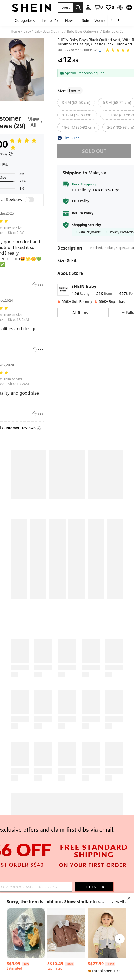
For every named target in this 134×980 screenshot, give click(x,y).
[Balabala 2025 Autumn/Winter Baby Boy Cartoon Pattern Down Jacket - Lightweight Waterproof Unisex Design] (107, 933)
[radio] (76, 103)
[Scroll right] (118, 20)
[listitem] (26, 940)
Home (15, 31)
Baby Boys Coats (116, 31)
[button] (66, 8)
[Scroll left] (112, 20)
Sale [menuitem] (85, 20)
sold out (94, 151)
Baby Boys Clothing (49, 31)
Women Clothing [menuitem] (108, 20)
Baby (27, 31)
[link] (98, 7)
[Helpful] (34, 285)
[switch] (29, 200)
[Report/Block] (41, 285)
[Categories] (26, 20)
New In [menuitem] (71, 20)
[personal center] (88, 8)
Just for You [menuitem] (51, 20)
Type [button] (75, 90)
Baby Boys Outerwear (83, 31)
